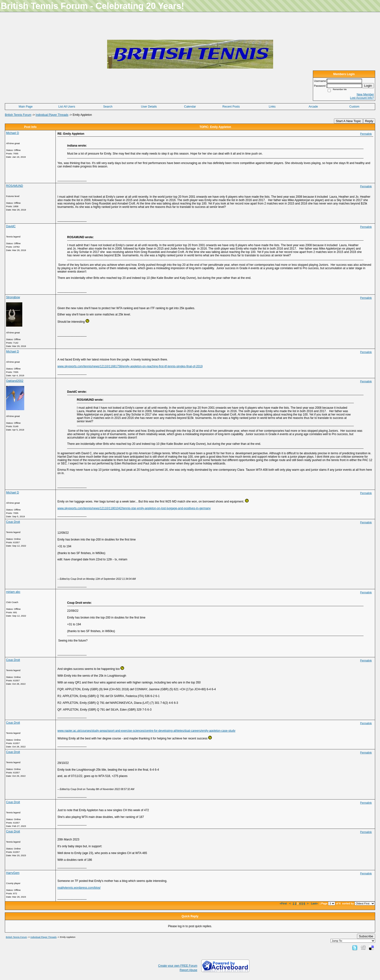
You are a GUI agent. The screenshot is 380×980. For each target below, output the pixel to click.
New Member (365, 94)
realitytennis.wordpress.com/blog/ (79, 888)
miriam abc (13, 592)
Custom (354, 107)
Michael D (12, 133)
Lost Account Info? (362, 98)
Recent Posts (231, 107)
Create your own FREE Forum (178, 966)
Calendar (190, 107)
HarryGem (13, 873)
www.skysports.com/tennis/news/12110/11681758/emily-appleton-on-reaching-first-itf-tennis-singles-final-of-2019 (130, 366)
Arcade (313, 107)
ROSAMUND (15, 186)
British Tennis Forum (18, 115)
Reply (369, 121)
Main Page (26, 107)
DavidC (11, 226)
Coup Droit (13, 522)
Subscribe (366, 936)
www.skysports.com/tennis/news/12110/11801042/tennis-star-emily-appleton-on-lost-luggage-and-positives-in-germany (134, 508)
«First (284, 903)
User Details (149, 107)
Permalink (366, 134)
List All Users (67, 107)
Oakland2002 (15, 381)
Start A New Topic (348, 121)
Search (108, 107)
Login (368, 86)
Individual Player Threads (52, 115)
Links (272, 107)
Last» (315, 903)
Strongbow (13, 297)
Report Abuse (188, 970)
